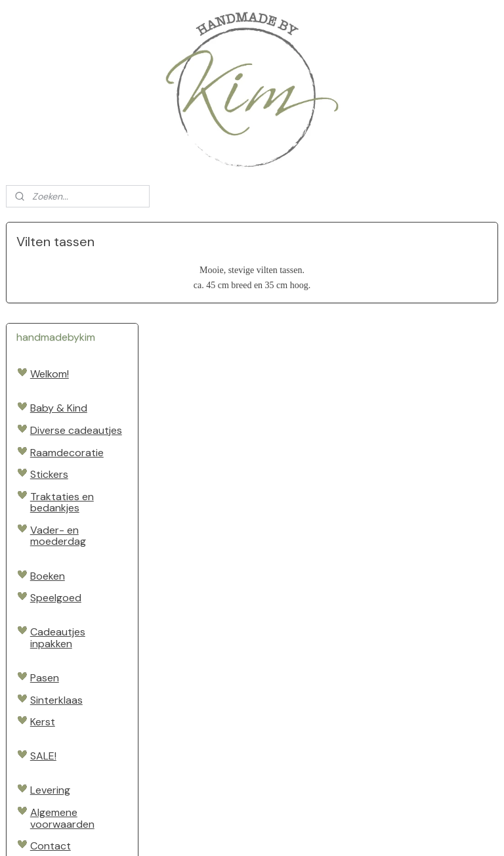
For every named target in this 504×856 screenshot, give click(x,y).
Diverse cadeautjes (76, 329)
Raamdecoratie (67, 351)
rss (243, 832)
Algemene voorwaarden (62, 717)
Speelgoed (56, 497)
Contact (51, 745)
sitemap (218, 832)
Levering (50, 689)
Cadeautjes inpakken (58, 537)
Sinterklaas (56, 598)
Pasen (45, 577)
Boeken (48, 474)
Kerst (43, 621)
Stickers (49, 373)
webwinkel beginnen (289, 832)
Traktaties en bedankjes (62, 401)
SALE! (43, 655)
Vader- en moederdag (58, 435)
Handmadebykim (49, 789)
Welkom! (50, 273)
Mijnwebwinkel (397, 832)
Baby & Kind (59, 307)
